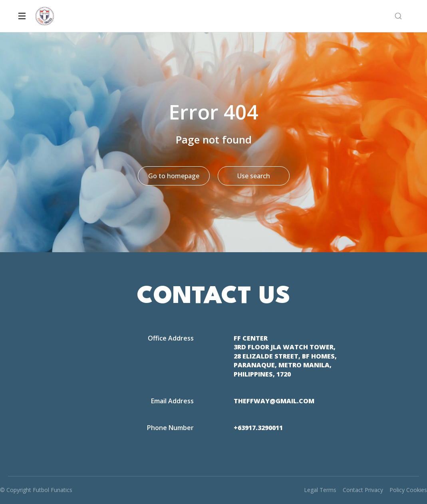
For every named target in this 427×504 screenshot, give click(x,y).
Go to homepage (174, 176)
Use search (254, 176)
